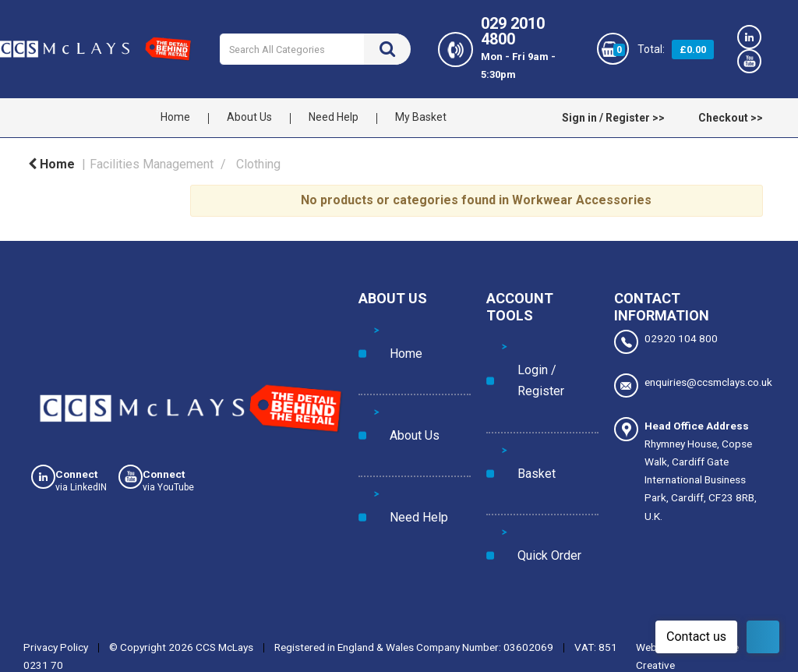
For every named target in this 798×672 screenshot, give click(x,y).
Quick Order (530, 409)
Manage (570, 645)
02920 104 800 (666, 342)
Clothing (258, 164)
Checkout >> (731, 118)
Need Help (334, 117)
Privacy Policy (56, 573)
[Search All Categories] (315, 49)
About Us (249, 117)
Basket (518, 377)
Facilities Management (152, 164)
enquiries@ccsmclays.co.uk (690, 378)
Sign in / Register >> (613, 118)
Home (175, 117)
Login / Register (539, 345)
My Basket (421, 117)
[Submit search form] (387, 49)
